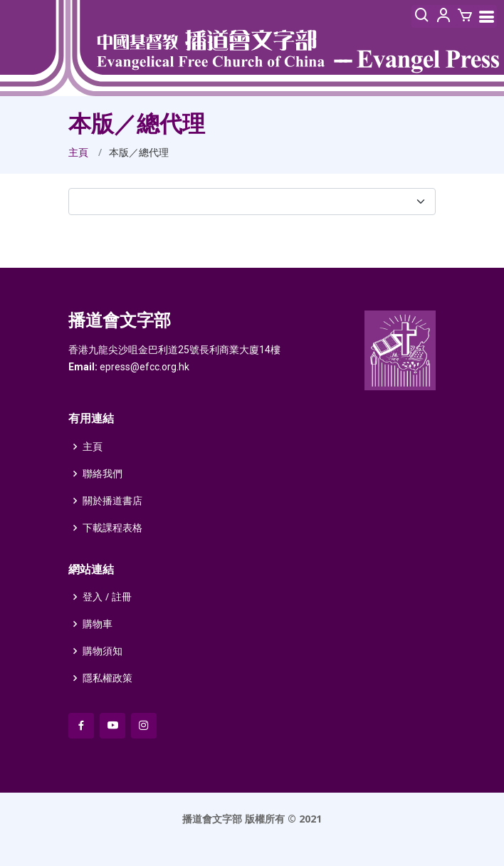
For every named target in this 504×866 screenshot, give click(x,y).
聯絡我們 (103, 474)
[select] (252, 202)
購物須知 (103, 651)
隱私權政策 (107, 678)
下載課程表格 (112, 528)
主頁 (78, 152)
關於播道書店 (112, 501)
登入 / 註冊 (107, 597)
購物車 (98, 624)
